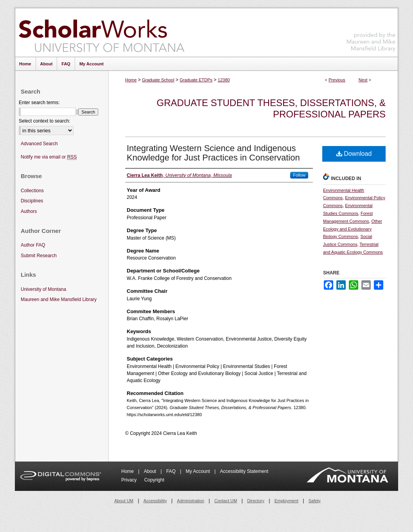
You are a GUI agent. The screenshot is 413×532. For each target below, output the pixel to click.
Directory (256, 501)
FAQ (171, 471)
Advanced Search (39, 144)
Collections (32, 191)
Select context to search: (44, 121)
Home (131, 80)
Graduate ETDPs (196, 80)
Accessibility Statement (244, 471)
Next (363, 80)
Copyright (154, 480)
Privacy (130, 480)
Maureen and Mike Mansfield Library (371, 31)
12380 (224, 80)
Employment (286, 501)
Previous (337, 80)
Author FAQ (33, 245)
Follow (299, 175)
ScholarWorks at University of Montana (101, 32)
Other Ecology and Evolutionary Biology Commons (353, 229)
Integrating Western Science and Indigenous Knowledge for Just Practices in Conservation (213, 153)
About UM (124, 501)
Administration (191, 501)
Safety (315, 501)
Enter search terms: (39, 103)
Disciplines (32, 201)
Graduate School (158, 80)
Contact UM (226, 501)
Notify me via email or (49, 157)
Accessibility (155, 501)
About (151, 471)
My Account (198, 471)
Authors (29, 211)
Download (354, 154)
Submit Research (39, 256)
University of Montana (43, 289)
